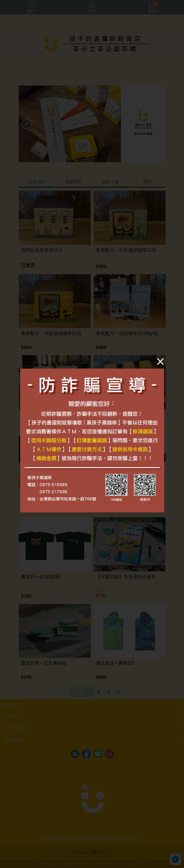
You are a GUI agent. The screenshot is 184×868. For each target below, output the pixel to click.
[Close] (153, 369)
